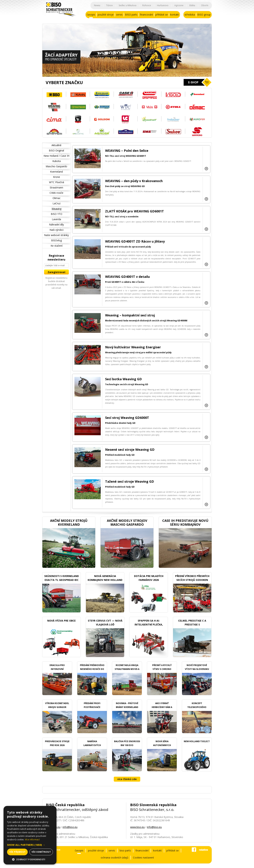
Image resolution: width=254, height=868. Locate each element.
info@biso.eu (70, 827)
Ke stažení (57, 246)
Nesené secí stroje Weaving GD (130, 450)
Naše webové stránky (56, 235)
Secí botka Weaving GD (123, 379)
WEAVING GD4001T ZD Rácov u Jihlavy (135, 241)
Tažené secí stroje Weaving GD (130, 481)
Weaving (57, 209)
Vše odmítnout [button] (41, 852)
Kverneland (56, 172)
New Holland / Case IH (56, 156)
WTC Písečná (57, 182)
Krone (57, 177)
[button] (30, 845)
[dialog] (30, 835)
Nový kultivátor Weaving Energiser (133, 347)
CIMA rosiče (56, 193)
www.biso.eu (137, 827)
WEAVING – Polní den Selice (127, 151)
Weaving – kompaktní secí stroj (130, 315)
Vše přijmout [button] (17, 852)
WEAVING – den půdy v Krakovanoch (134, 181)
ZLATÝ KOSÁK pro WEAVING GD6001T (134, 211)
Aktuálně (56, 145)
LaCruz (57, 203)
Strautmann (56, 187)
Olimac (57, 198)
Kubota (57, 161)
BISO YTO (57, 214)
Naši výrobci (57, 230)
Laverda (56, 219)
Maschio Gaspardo (56, 166)
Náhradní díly (56, 224)
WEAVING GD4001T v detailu (127, 277)
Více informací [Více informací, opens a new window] (32, 840)
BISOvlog (56, 240)
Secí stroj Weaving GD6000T (127, 418)
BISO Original (56, 150)
